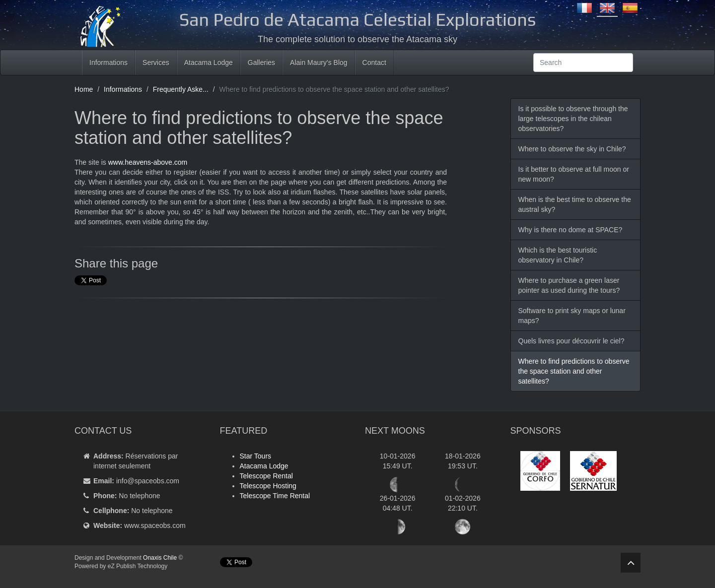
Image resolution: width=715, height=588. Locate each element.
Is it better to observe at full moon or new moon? (574, 174)
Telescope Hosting (268, 486)
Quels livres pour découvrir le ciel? (572, 341)
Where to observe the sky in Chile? (572, 149)
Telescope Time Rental (275, 496)
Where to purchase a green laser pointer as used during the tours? (569, 285)
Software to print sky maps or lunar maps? (572, 316)
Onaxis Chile (160, 558)
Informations (108, 63)
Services (156, 63)
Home (84, 89)
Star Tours (256, 456)
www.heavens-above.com (148, 162)
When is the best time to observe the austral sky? (575, 204)
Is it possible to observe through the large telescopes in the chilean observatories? (573, 119)
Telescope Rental (266, 476)
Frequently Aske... (181, 89)
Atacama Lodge (209, 63)
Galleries (261, 63)
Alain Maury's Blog (319, 63)
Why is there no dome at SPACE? (571, 230)
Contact (374, 63)
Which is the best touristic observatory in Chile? (558, 255)
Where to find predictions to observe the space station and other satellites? (574, 371)
